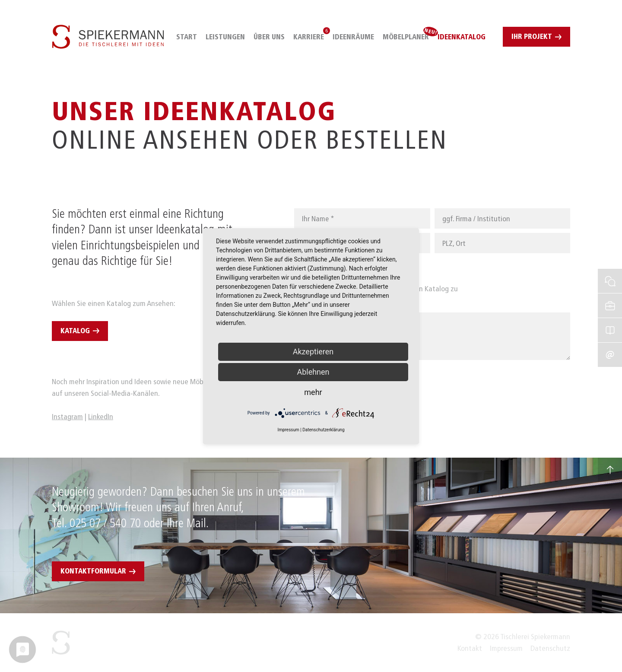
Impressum (506, 648)
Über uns (269, 37)
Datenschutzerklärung (323, 430)
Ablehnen (313, 372)
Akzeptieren (313, 352)
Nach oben (610, 470)
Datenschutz (550, 648)
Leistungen (225, 37)
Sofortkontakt (610, 270)
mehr (313, 392)
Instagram (67, 417)
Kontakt (470, 648)
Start (187, 37)
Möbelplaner (406, 37)
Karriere (309, 37)
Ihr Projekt (532, 37)
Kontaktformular (93, 571)
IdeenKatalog (610, 319)
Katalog (75, 331)
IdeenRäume (353, 37)
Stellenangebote (610, 295)
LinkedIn (101, 417)
